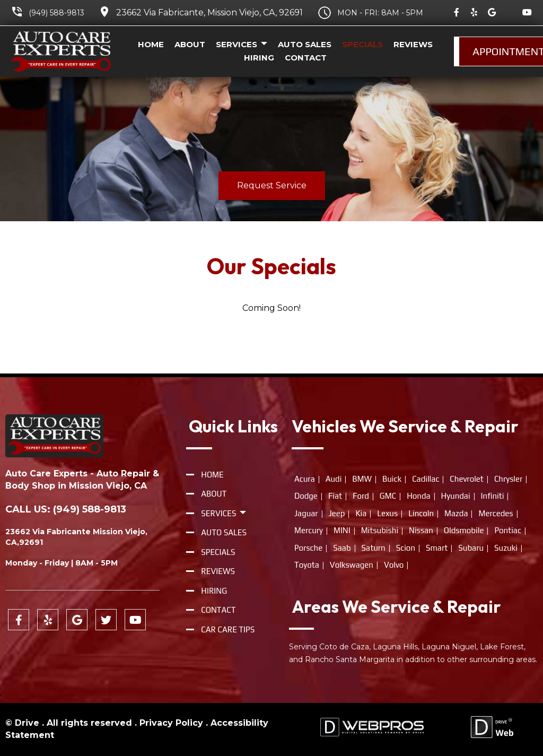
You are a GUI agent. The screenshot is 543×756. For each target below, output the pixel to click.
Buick (392, 479)
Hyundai (456, 496)
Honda (418, 496)
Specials (362, 44)
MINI (342, 530)
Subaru (471, 548)
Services (242, 45)
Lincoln (421, 513)
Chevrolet (467, 479)
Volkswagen (352, 565)
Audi (334, 479)
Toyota (307, 565)
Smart (437, 548)
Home (151, 44)
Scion (406, 548)
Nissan (421, 530)
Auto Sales (305, 44)
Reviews (413, 44)
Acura (305, 479)
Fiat (335, 496)
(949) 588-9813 (56, 13)
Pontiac (507, 530)
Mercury (309, 530)
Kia (361, 513)
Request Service (272, 185)
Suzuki (506, 548)
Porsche (308, 548)
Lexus (387, 513)
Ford (361, 496)
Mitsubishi (380, 530)
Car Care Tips (228, 629)
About (190, 44)
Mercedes (496, 513)
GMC (388, 496)
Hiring (259, 58)
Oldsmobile (464, 530)
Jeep (337, 513)
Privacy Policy (171, 723)
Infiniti (493, 496)
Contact (306, 58)
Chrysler (508, 479)
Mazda (456, 513)
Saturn (374, 548)
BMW (362, 479)
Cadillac (426, 479)
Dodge (306, 496)
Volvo (394, 565)
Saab (342, 548)
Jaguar (306, 513)
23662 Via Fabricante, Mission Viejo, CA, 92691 (209, 12)
